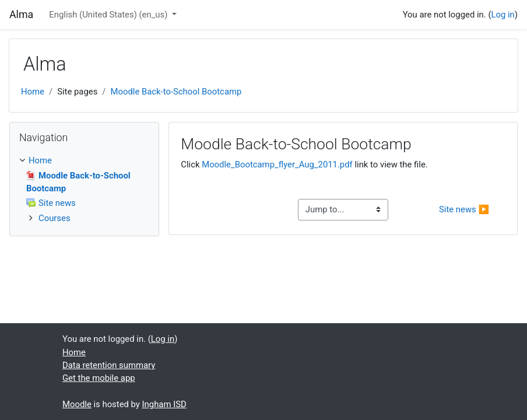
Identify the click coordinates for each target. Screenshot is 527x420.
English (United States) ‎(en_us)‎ (109, 15)
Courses (55, 218)
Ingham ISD (164, 404)
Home (33, 92)
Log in (503, 15)
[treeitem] (84, 160)
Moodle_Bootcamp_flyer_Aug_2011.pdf (277, 164)
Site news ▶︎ (464, 209)
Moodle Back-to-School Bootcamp (176, 92)
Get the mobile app (99, 378)
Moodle (77, 404)
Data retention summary (109, 365)
